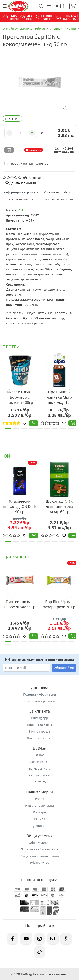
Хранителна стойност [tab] (58, 192)
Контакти (40, 782)
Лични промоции (39, 738)
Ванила (40, 819)
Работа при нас (40, 775)
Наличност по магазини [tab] (58, 199)
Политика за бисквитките (39, 849)
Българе (39, 812)
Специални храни (63, 28)
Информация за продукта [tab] (21, 192)
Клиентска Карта (40, 725)
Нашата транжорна (39, 805)
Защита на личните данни (40, 856)
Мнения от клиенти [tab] (21, 199)
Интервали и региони (39, 701)
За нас (40, 755)
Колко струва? (40, 731)
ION (20, 210)
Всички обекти (39, 762)
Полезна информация (39, 694)
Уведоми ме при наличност (29, 163)
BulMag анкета (39, 768)
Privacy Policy (39, 863)
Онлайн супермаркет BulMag (24, 28)
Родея (39, 799)
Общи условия (39, 842)
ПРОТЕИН (12, 119)
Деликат (39, 826)
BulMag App (40, 718)
